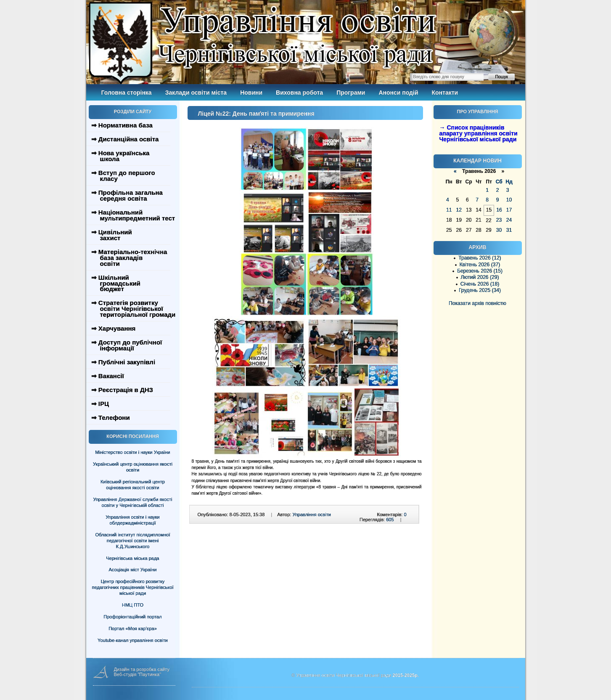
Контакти (445, 93)
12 (459, 210)
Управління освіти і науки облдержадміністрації (132, 520)
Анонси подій (398, 93)
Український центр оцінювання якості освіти (133, 467)
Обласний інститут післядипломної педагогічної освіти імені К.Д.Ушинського (132, 541)
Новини (251, 93)
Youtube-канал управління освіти (133, 640)
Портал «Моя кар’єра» (133, 628)
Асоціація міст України (132, 570)
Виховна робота (299, 93)
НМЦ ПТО (133, 605)
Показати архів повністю (477, 303)
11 (449, 210)
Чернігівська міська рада (133, 558)
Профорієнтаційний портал (132, 617)
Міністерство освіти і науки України (132, 452)
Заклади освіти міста (196, 93)
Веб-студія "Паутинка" (138, 674)
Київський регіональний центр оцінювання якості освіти (133, 485)
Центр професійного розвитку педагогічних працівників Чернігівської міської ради (133, 587)
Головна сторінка (127, 93)
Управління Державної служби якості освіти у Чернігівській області (132, 502)
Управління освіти (311, 514)
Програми (351, 93)
